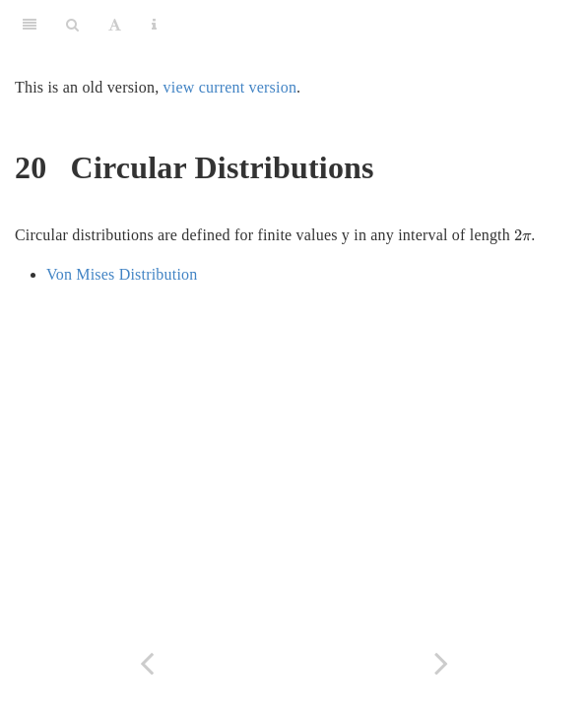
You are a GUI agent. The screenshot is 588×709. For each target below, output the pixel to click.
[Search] (72, 25)
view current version (230, 87)
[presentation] (523, 235)
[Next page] (442, 663)
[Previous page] (147, 663)
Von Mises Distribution (122, 274)
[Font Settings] (115, 25)
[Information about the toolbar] (154, 25)
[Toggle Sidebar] (30, 25)
